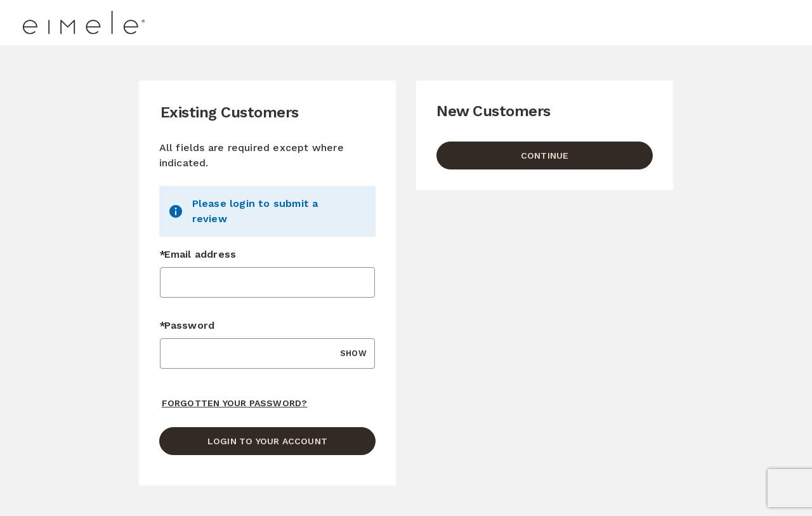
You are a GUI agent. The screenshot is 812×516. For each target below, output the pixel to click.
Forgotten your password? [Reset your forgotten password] (235, 403)
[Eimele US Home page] (119, 23)
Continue (545, 155)
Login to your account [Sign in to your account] (267, 441)
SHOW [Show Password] (353, 353)
